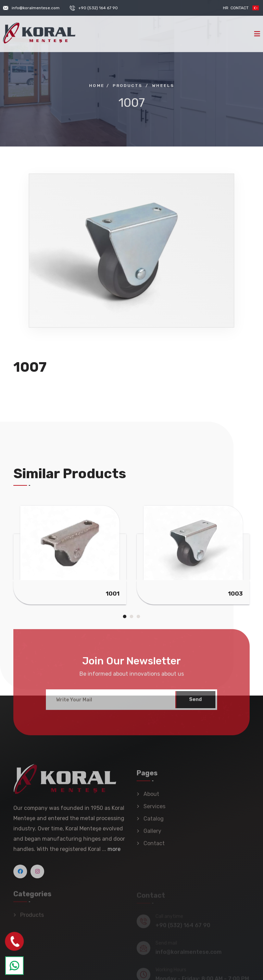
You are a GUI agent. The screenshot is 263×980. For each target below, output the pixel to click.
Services (154, 809)
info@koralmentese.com (36, 8)
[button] (125, 616)
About (151, 797)
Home (97, 86)
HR (226, 8)
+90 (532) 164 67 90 (98, 8)
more (114, 852)
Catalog (154, 822)
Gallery (152, 834)
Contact (240, 8)
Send (195, 703)
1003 (235, 594)
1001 (113, 594)
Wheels (163, 86)
